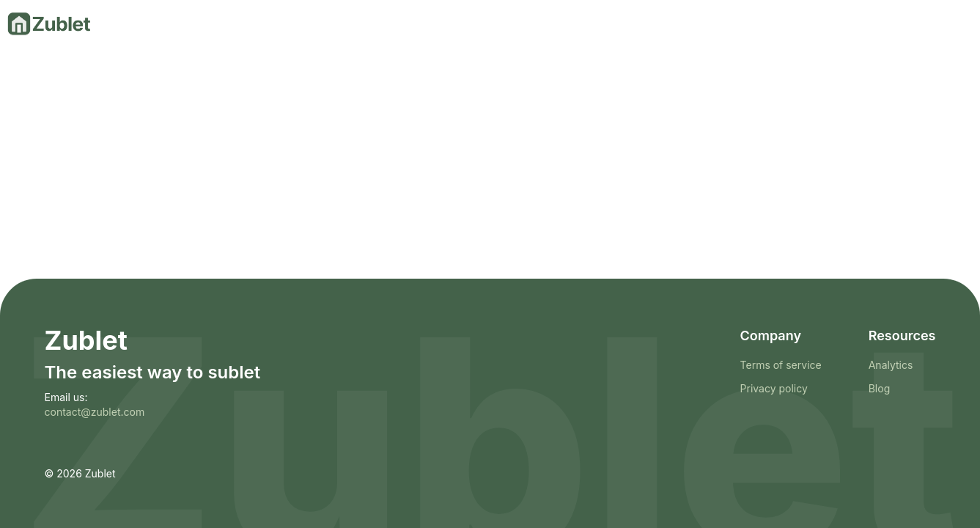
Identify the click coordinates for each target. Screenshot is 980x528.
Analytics (891, 365)
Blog (880, 388)
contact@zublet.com (95, 412)
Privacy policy (774, 388)
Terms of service (781, 365)
